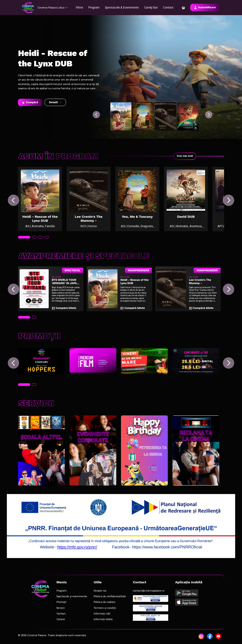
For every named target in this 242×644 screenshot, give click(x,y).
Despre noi (95, 592)
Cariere (59, 618)
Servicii (59, 608)
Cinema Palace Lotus (53, 7)
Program (96, 7)
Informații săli (97, 613)
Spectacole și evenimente (69, 597)
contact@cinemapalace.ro (140, 592)
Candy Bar (150, 7)
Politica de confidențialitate (104, 597)
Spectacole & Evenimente (122, 7)
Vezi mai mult (184, 156)
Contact (167, 7)
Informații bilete (98, 618)
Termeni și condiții (99, 608)
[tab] (24, 243)
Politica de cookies (99, 603)
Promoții (60, 603)
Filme (81, 7)
